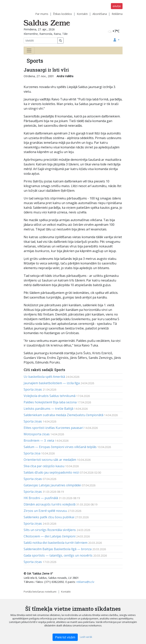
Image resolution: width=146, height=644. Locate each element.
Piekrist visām (65, 637)
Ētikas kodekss (63, 14)
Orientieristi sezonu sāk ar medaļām (50, 460)
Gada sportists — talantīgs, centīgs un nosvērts (58, 555)
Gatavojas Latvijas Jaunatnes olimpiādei (52, 485)
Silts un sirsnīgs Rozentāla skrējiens (50, 530)
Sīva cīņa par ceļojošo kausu (44, 466)
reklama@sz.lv (85, 582)
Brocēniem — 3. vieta (39, 440)
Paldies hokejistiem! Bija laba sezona (50, 402)
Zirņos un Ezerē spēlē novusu (45, 511)
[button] (116, 40)
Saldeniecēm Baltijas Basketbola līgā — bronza (58, 549)
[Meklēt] (41, 41)
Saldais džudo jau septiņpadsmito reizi (51, 472)
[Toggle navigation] (29, 50)
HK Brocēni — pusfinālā (41, 498)
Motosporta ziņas (37, 434)
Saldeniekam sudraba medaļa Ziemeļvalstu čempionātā (63, 415)
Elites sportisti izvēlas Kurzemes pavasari (54, 428)
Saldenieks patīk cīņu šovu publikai (49, 517)
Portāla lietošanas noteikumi (40, 592)
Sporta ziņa (32, 453)
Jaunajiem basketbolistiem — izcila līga (52, 383)
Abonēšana (100, 14)
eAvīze (117, 6)
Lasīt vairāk (86, 637)
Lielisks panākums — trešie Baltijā (48, 409)
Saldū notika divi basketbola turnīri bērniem (56, 543)
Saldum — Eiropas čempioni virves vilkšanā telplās (60, 447)
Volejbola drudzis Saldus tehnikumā (50, 396)
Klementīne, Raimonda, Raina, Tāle (46, 34)
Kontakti (82, 14)
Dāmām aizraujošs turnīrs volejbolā (50, 504)
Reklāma (117, 14)
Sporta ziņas (33, 389)
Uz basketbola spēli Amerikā (44, 377)
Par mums (42, 14)
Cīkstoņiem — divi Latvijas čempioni (50, 536)
